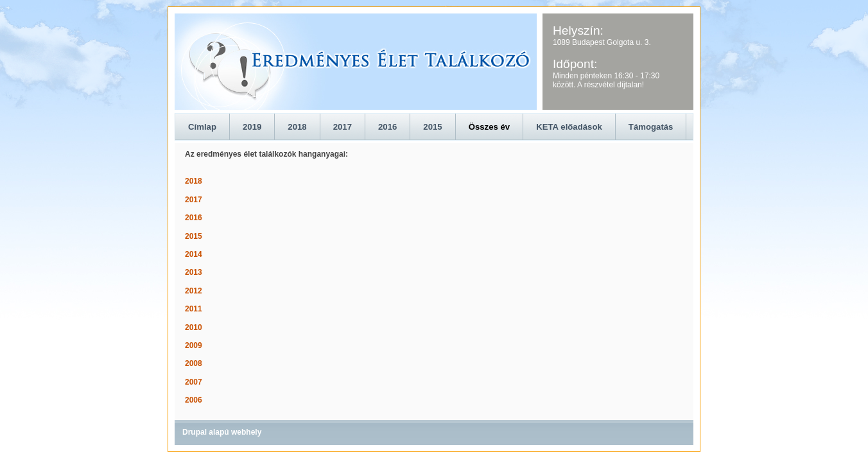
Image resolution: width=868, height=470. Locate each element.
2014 (194, 254)
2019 (252, 127)
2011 (194, 309)
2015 (432, 127)
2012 (194, 291)
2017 (343, 127)
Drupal (195, 432)
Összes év (490, 127)
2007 (194, 382)
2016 (387, 127)
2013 (194, 272)
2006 (194, 400)
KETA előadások (569, 127)
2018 (297, 127)
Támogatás (651, 127)
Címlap (202, 127)
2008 (194, 363)
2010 (194, 327)
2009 (194, 345)
